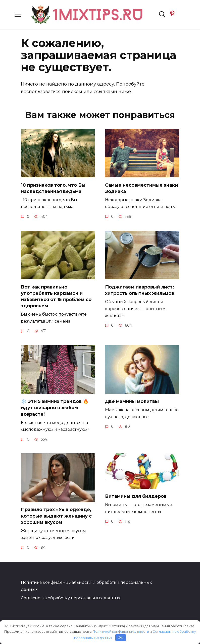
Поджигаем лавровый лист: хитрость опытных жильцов (140, 290)
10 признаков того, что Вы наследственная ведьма (53, 188)
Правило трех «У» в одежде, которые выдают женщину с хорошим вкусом (56, 516)
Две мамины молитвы (132, 401)
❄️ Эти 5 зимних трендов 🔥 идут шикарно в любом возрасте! (55, 408)
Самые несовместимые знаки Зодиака (141, 188)
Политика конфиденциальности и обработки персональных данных (86, 586)
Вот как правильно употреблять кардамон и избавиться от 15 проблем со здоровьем (56, 296)
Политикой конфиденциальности (121, 631)
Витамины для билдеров (136, 496)
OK (120, 637)
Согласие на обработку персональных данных (71, 598)
